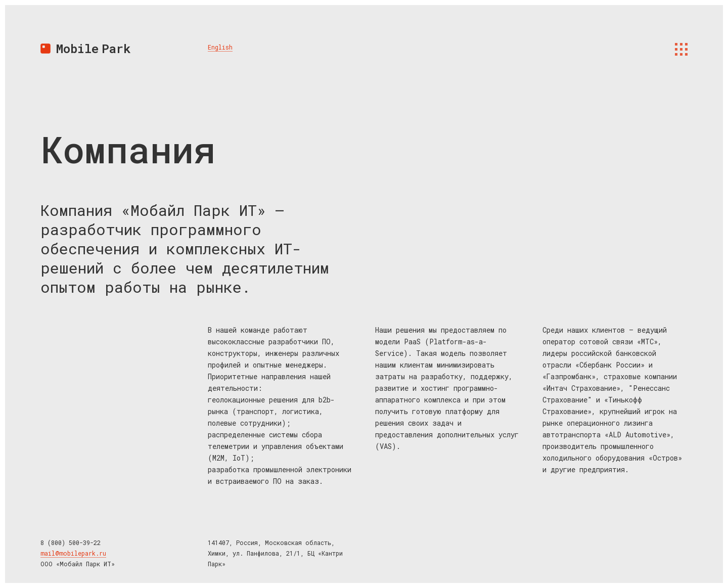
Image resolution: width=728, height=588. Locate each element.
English (220, 47)
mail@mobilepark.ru (73, 553)
